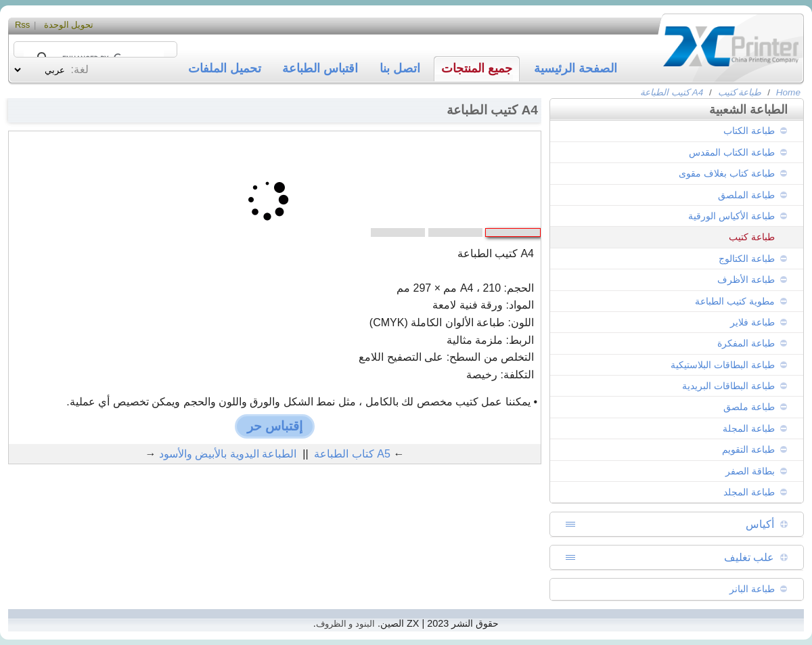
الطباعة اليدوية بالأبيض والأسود (228, 454)
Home (788, 92)
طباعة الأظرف (746, 280)
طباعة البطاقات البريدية (728, 386)
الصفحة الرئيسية (576, 68)
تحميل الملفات (225, 68)
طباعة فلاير (752, 322)
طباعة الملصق (746, 195)
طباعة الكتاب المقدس (732, 152)
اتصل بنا (400, 68)
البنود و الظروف (345, 624)
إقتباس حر (275, 426)
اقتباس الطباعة (320, 68)
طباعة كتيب (740, 92)
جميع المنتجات (477, 68)
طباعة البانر (752, 589)
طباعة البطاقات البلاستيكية (723, 365)
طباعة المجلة (749, 428)
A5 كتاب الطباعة (352, 454)
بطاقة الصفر (750, 471)
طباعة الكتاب (749, 131)
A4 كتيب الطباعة (672, 92)
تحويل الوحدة (69, 25)
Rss (22, 25)
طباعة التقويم (748, 449)
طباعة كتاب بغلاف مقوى (727, 173)
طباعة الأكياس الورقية (731, 216)
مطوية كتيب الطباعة (735, 301)
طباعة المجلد (749, 492)
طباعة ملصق (749, 407)
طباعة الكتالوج (747, 259)
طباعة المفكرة (746, 343)
